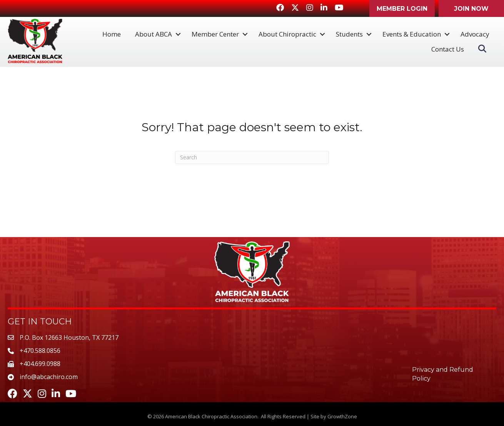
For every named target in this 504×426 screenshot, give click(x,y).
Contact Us (448, 49)
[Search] (252, 157)
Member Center (215, 34)
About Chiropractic (287, 34)
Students (349, 34)
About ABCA (154, 34)
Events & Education (412, 34)
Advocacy (475, 34)
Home (112, 34)
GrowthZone (342, 416)
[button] (402, 8)
